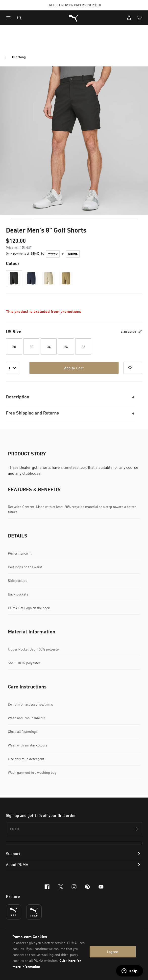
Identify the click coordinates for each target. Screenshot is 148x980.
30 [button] (14, 347)
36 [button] (66, 347)
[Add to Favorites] (133, 368)
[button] (10, 18)
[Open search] (19, 18)
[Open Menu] (10, 18)
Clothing (19, 57)
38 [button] (83, 347)
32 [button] (31, 347)
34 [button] (49, 347)
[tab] (22, 220)
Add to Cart (74, 368)
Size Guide (131, 332)
